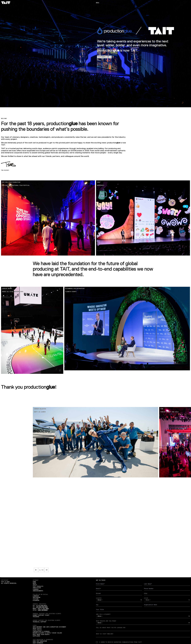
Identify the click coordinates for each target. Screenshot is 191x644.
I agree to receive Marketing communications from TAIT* (119, 642)
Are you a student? (103, 614)
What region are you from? (106, 621)
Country (99, 598)
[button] (36, 570)
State (146, 598)
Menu (98, 3)
